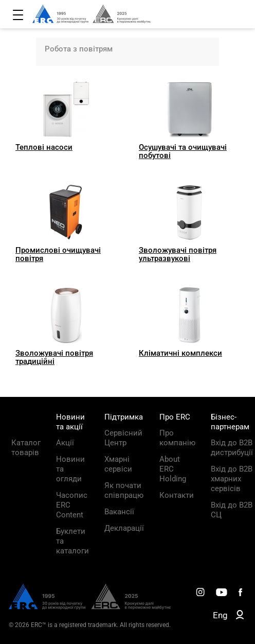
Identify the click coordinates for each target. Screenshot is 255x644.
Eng (220, 615)
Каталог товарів (26, 448)
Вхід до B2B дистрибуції (232, 448)
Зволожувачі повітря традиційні (54, 357)
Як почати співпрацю (124, 490)
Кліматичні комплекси (180, 353)
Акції (65, 443)
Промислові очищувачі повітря (58, 254)
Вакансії (119, 512)
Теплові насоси (44, 147)
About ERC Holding (173, 469)
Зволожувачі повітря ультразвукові (178, 254)
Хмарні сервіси (118, 464)
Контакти (177, 495)
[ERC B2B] (240, 617)
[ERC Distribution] (90, 607)
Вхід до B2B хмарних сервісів (232, 479)
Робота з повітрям (79, 49)
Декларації (124, 528)
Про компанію (177, 438)
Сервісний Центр (123, 438)
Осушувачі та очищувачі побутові (183, 151)
